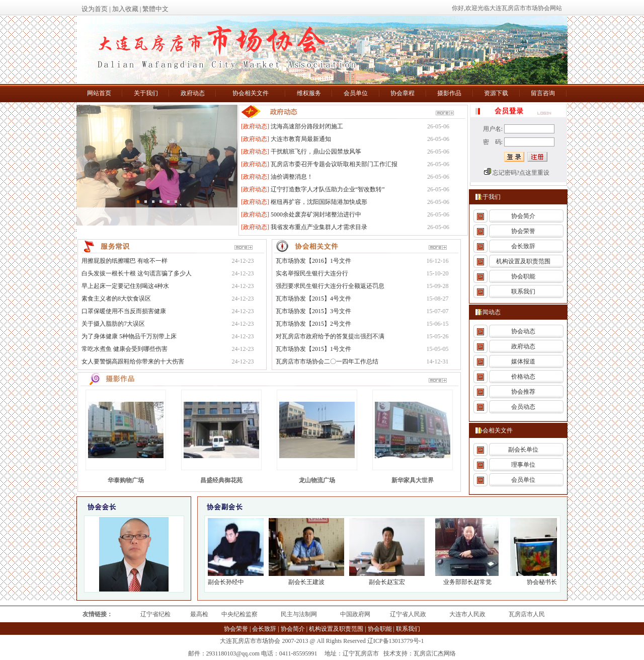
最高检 (199, 614)
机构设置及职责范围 (523, 261)
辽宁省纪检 (155, 614)
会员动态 (523, 407)
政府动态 (523, 346)
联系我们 (523, 291)
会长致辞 (523, 246)
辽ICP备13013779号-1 (396, 641)
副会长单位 (523, 450)
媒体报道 (523, 361)
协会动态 (523, 331)
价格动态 (523, 377)
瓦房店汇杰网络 (435, 653)
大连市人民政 (467, 614)
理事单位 (523, 465)
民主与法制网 (299, 614)
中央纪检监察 (239, 614)
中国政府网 (355, 614)
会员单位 (523, 480)
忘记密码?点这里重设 (521, 173)
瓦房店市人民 (527, 614)
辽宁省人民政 (408, 614)
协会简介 (523, 216)
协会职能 (523, 276)
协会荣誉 (523, 231)
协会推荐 (523, 392)
